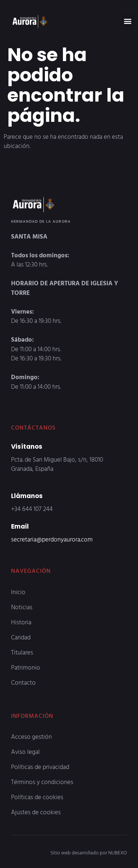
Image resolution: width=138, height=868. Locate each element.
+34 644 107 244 (32, 509)
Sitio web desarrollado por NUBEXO (89, 852)
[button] (128, 21)
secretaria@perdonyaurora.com (52, 539)
